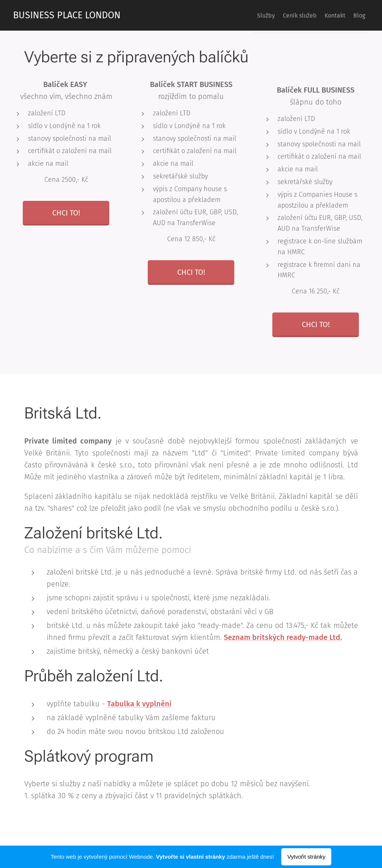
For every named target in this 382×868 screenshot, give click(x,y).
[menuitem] (246, 15)
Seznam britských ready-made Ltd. (283, 637)
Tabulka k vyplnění (139, 703)
